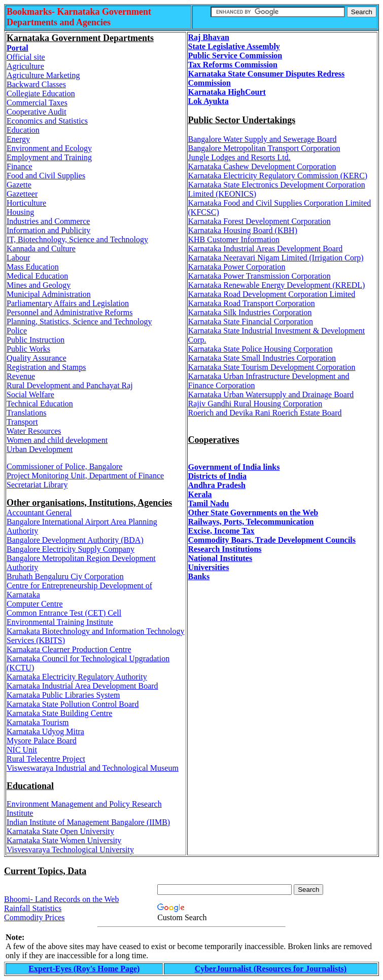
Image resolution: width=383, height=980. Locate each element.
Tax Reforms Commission (233, 65)
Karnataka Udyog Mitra (45, 731)
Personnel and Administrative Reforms (69, 312)
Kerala (200, 494)
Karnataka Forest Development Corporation (259, 221)
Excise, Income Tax (221, 531)
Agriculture (25, 66)
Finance (20, 166)
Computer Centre (35, 604)
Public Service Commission (235, 55)
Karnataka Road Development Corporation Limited (272, 294)
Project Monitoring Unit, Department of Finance (85, 476)
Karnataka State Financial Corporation (251, 322)
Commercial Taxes (37, 103)
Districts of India (218, 476)
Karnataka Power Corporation (237, 267)
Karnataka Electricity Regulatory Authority (77, 677)
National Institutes (220, 558)
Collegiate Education (41, 93)
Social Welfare (30, 394)
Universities (209, 567)
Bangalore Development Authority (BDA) (75, 540)
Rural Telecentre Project (46, 759)
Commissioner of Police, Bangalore (64, 466)
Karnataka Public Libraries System (63, 695)
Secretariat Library (37, 485)
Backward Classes (36, 84)
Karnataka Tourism (38, 722)
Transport (22, 422)
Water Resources (34, 431)
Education (23, 130)
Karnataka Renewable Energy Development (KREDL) (277, 285)
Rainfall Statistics (33, 908)
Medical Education (37, 276)
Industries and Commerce (48, 221)
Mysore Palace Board (42, 741)
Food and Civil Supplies (46, 176)
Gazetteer (22, 194)
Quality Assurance (37, 358)
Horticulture (26, 203)
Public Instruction (36, 340)
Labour (18, 258)
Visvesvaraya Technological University (70, 850)
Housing (20, 212)
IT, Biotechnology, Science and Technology (77, 239)
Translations (27, 413)
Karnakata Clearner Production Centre (69, 649)
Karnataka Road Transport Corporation (252, 303)
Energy (18, 139)
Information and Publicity (48, 230)
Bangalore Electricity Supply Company (71, 549)
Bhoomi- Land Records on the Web (61, 899)
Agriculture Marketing (43, 75)
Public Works (28, 349)
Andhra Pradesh (217, 485)
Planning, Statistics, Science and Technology (79, 322)
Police (17, 331)
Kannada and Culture (41, 249)
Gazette (19, 185)
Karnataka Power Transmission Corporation (259, 276)
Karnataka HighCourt (227, 92)
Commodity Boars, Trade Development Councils (272, 540)
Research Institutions (225, 549)
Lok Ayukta (208, 101)
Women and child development (57, 440)
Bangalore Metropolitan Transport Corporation (264, 148)
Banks (199, 576)
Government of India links (234, 467)
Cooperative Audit (37, 112)
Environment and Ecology (49, 148)
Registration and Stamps (46, 367)
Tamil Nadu (209, 503)
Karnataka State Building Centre (59, 713)
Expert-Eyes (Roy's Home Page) (84, 969)
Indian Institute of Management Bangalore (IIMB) (88, 822)
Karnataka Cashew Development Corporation (262, 166)
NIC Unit (22, 750)
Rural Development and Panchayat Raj (70, 385)
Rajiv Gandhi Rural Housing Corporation (255, 404)
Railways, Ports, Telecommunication (251, 522)
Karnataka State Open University (60, 831)
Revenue (21, 376)
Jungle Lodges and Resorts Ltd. (239, 157)
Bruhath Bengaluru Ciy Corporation (65, 576)
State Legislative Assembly (234, 46)
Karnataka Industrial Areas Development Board (266, 249)
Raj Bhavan (209, 37)
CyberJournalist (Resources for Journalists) (271, 969)
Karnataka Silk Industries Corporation (250, 312)
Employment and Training (49, 157)
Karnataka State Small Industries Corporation (262, 358)
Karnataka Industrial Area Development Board (82, 686)
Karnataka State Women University (64, 840)
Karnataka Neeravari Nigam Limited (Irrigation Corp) (276, 258)
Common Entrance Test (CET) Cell (64, 613)
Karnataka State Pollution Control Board (73, 704)
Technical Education (40, 404)
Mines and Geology (39, 285)
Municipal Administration (49, 294)
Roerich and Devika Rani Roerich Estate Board (265, 413)
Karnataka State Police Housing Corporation (260, 349)
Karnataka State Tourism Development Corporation (272, 367)
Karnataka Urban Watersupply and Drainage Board (271, 394)
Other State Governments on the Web (253, 513)
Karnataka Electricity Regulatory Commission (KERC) (278, 176)
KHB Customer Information (234, 239)
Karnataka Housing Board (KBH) (243, 230)
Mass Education (33, 267)
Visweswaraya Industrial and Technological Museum (93, 768)
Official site (26, 57)
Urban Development (40, 449)
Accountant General (39, 513)
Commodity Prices (34, 917)
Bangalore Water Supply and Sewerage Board (263, 139)
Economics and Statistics (47, 121)
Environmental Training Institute (60, 622)
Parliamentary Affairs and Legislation (68, 303)
